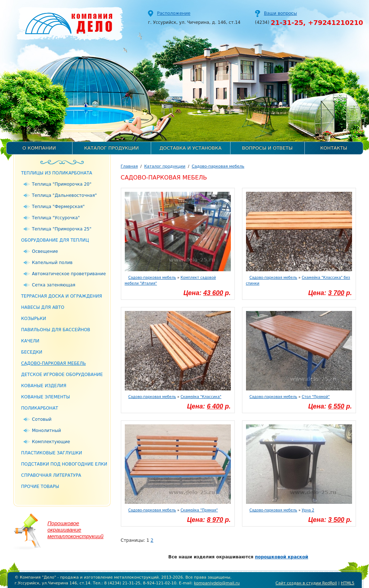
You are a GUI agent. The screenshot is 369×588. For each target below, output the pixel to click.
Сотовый (42, 419)
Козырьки (34, 319)
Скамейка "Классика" (201, 397)
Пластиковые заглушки (52, 453)
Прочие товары (40, 487)
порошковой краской (282, 557)
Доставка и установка (190, 148)
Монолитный (47, 431)
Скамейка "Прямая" (199, 510)
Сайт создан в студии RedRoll (306, 583)
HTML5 (348, 583)
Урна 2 (308, 510)
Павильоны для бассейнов (56, 330)
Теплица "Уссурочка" (56, 218)
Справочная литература (51, 475)
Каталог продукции (111, 148)
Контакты (334, 148)
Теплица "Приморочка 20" (62, 184)
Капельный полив (52, 263)
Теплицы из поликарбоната (57, 173)
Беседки (32, 352)
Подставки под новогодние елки (64, 464)
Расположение (174, 13)
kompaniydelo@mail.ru (217, 583)
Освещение (45, 251)
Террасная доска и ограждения (62, 296)
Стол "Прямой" (316, 397)
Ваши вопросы (280, 13)
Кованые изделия (44, 386)
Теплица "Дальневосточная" (65, 195)
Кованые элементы (46, 397)
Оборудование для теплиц (55, 240)
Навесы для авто (43, 307)
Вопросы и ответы (267, 148)
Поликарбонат (40, 408)
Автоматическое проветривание (69, 274)
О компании (39, 148)
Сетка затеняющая (54, 285)
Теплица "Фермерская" (58, 207)
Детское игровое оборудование (62, 375)
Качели (30, 341)
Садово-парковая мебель (54, 363)
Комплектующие (51, 442)
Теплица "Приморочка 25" (62, 229)
